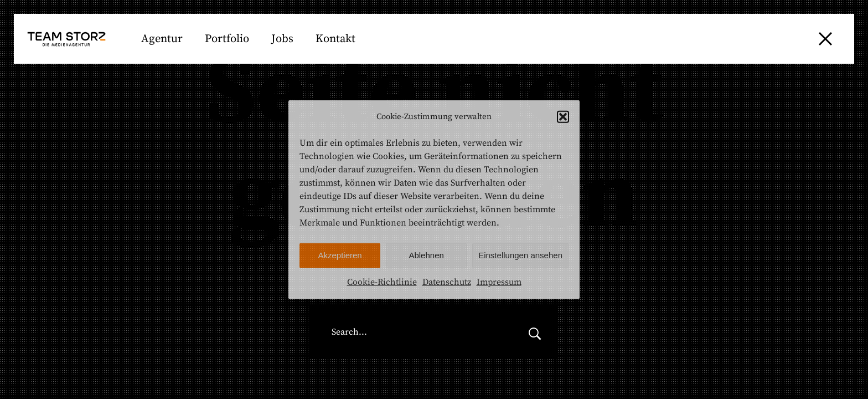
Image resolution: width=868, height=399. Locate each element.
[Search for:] (411, 332)
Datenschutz (447, 282)
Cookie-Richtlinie (382, 282)
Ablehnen (426, 255)
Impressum (499, 282)
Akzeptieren (340, 255)
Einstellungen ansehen (520, 255)
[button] (563, 117)
